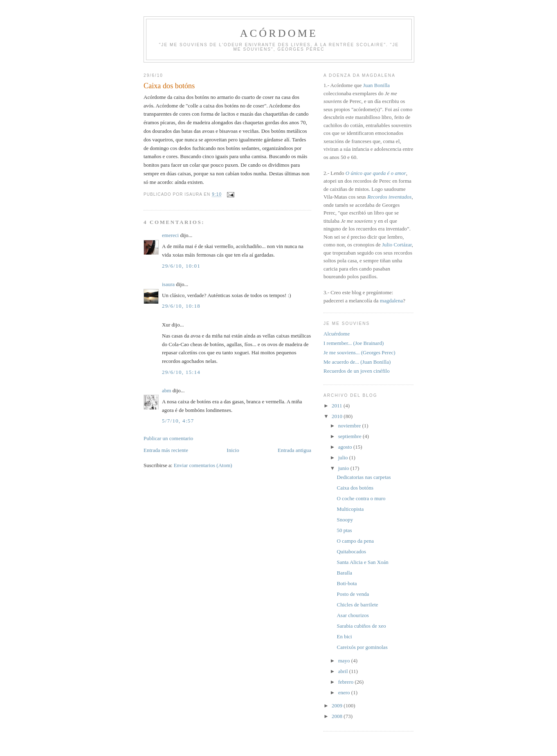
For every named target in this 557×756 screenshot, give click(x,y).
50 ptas (344, 530)
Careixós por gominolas (362, 647)
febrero (347, 682)
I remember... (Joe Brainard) (354, 343)
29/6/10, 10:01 (181, 266)
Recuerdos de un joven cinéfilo (357, 371)
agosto (346, 447)
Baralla (344, 573)
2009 (338, 706)
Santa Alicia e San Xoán (362, 562)
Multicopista (350, 509)
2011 (338, 406)
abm (166, 390)
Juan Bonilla (376, 85)
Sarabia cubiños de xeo (361, 626)
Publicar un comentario (168, 438)
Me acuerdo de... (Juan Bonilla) (357, 362)
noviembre (350, 426)
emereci (170, 235)
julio (344, 457)
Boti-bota (347, 583)
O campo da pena (355, 541)
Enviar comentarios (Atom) (203, 465)
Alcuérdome (337, 334)
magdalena (391, 301)
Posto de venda (353, 594)
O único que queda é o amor (376, 173)
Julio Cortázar (397, 245)
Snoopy (345, 520)
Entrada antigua (294, 450)
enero (345, 692)
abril (344, 671)
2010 (338, 416)
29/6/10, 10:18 (181, 306)
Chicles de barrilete (357, 605)
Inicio (233, 450)
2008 (338, 716)
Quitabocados (351, 551)
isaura (168, 284)
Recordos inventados (389, 197)
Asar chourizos (353, 615)
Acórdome (279, 33)
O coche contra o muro (361, 498)
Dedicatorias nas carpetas (364, 477)
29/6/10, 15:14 (181, 372)
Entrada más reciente (166, 450)
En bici (344, 636)
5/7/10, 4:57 (178, 421)
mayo (345, 661)
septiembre (350, 436)
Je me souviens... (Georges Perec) (359, 352)
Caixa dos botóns (355, 488)
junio (344, 468)
